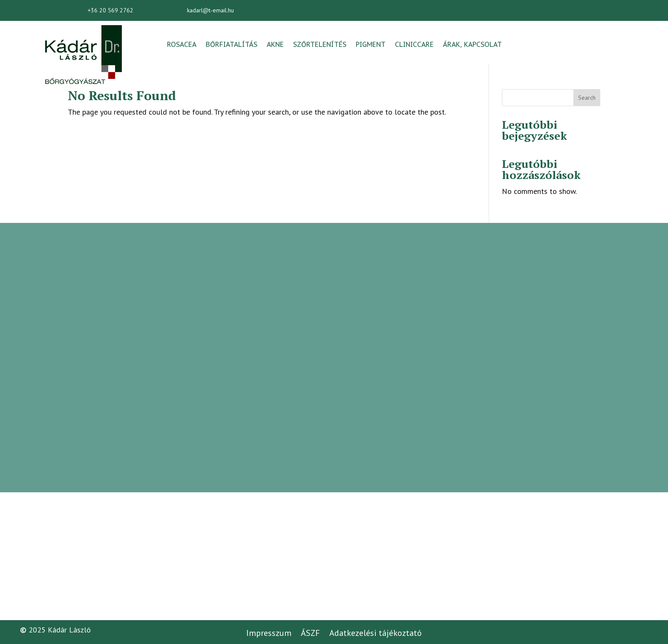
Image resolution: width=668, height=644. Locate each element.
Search (587, 98)
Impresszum (269, 633)
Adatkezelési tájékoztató (376, 633)
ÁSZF (310, 633)
